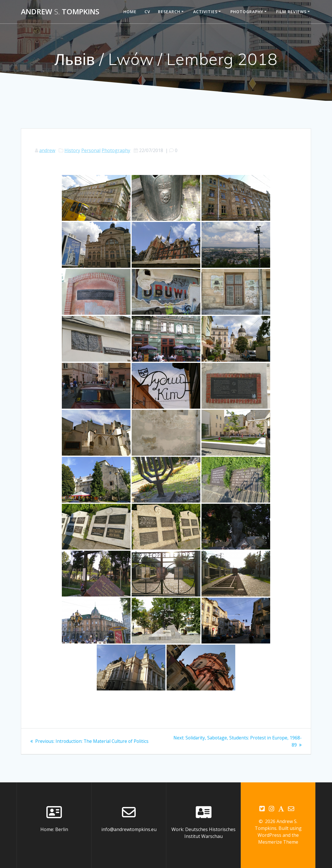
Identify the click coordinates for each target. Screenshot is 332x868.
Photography (247, 12)
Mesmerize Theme (278, 842)
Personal (91, 150)
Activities (205, 12)
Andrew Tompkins (60, 12)
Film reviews (291, 12)
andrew (47, 150)
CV (147, 12)
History (72, 150)
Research (169, 12)
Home (130, 12)
